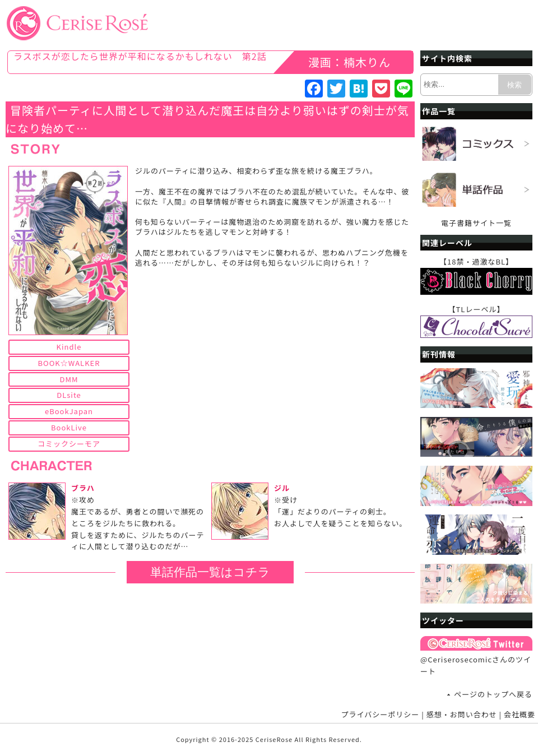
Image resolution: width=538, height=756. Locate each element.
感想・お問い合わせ (462, 714)
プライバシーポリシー (381, 714)
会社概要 (520, 714)
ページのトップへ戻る (493, 694)
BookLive (69, 427)
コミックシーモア (69, 444)
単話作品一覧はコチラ (210, 572)
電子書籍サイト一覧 (476, 223)
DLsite (69, 395)
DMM (69, 379)
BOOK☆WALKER (69, 363)
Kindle (69, 347)
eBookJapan (69, 411)
